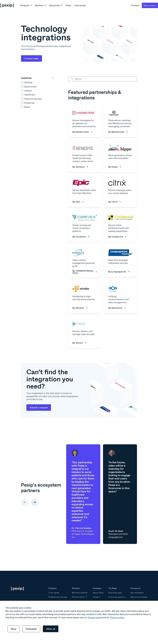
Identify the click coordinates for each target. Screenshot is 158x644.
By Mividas (80, 308)
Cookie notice (95, 617)
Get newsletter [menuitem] (137, 593)
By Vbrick (79, 343)
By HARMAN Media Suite (85, 272)
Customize (31, 629)
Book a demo (150, 5)
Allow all (51, 629)
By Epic (78, 202)
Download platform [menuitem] (117, 597)
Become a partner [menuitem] (80, 593)
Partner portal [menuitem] (78, 597)
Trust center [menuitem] (54, 593)
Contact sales (31, 58)
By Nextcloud (117, 308)
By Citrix (115, 202)
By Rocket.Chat (82, 132)
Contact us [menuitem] (135, 588)
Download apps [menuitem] (115, 593)
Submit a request (39, 407)
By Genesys (80, 167)
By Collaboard (117, 237)
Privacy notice (117, 617)
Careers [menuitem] (96, 597)
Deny (14, 629)
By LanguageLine (119, 272)
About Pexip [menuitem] (98, 593)
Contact (135, 5)
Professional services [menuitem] (58, 597)
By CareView (81, 237)
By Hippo (115, 167)
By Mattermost (118, 132)
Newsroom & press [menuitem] (139, 597)
